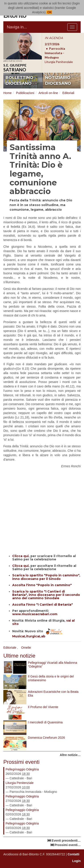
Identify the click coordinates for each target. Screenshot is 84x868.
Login (76, 861)
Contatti (73, 854)
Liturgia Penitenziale (20, 783)
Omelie (26, 648)
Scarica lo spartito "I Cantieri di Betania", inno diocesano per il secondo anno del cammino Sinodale (46, 595)
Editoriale (10, 648)
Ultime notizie (19, 656)
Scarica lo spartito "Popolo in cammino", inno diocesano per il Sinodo (46, 577)
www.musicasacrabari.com (35, 614)
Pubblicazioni (25, 93)
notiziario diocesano (58, 81)
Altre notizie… (70, 755)
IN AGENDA (54, 38)
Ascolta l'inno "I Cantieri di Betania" (43, 605)
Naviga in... (17, 27)
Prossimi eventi (21, 762)
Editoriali (68, 93)
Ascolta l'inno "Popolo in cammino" (42, 585)
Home (7, 93)
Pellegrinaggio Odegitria (22, 769)
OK (49, 12)
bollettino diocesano (19, 81)
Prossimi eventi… (68, 845)
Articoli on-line (48, 93)
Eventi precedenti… (66, 841)
